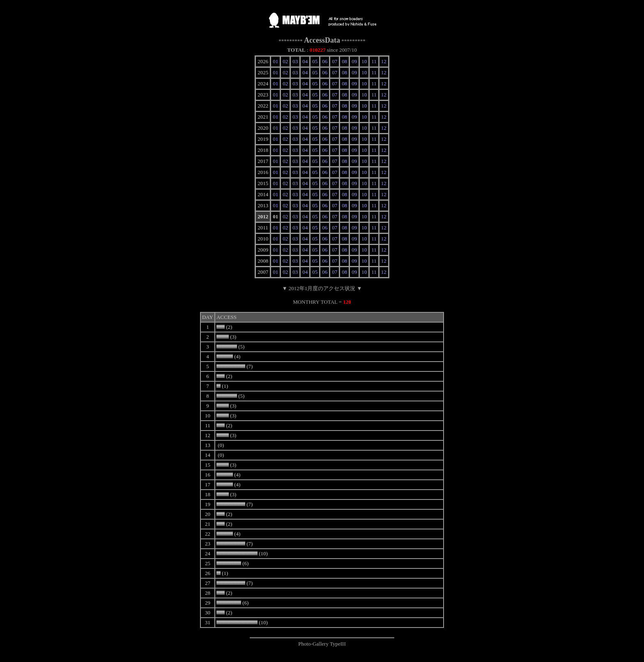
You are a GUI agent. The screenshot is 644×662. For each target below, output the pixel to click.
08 (344, 61)
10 (364, 61)
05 (315, 61)
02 (285, 61)
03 (295, 61)
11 (374, 61)
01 (275, 61)
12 (384, 61)
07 (335, 61)
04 (305, 61)
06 (325, 61)
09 (354, 61)
